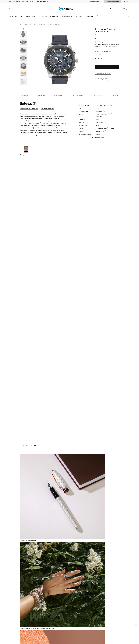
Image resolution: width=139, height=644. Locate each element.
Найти (129, 16)
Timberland (27, 25)
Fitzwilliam (35, 25)
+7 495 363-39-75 (28, 2)
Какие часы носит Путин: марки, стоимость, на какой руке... (38, 628)
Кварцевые (57, 25)
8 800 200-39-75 (14, 2)
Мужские (42, 25)
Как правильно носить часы (28, 540)
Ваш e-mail (99, 58)
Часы (21, 25)
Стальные (49, 25)
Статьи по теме (30, 445)
